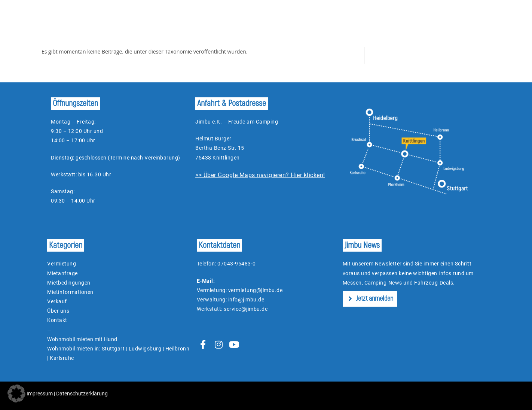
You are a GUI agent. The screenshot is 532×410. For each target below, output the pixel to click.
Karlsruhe (62, 358)
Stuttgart (113, 349)
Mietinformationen (70, 292)
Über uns (58, 311)
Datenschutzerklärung (82, 394)
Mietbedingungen (69, 283)
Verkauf (57, 301)
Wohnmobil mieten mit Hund (82, 339)
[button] (16, 394)
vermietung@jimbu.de (256, 290)
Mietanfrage (62, 273)
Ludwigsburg (145, 349)
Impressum (40, 394)
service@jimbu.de (246, 309)
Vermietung (62, 264)
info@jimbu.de (246, 300)
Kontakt (57, 320)
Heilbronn (178, 349)
